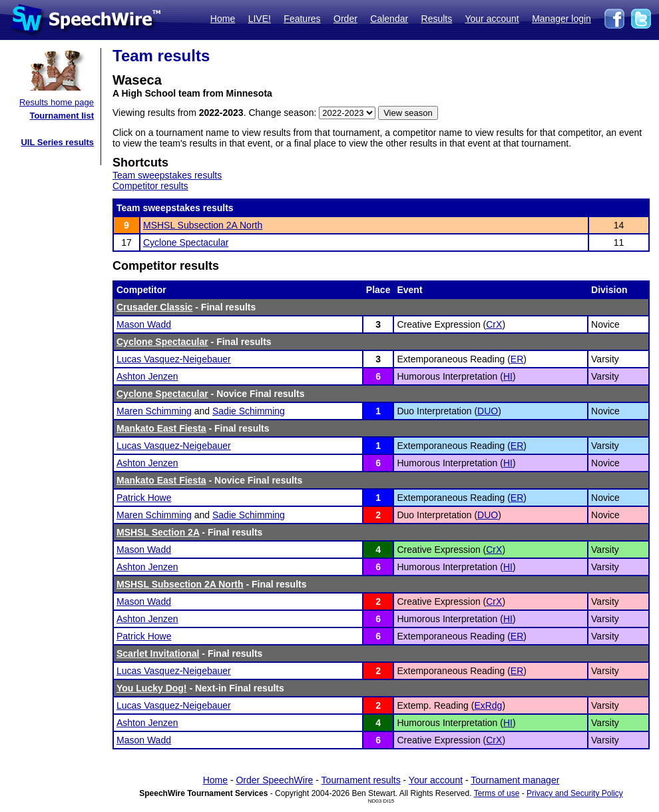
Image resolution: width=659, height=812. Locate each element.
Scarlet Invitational (158, 653)
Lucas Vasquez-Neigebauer (174, 359)
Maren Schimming (154, 411)
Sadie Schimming (249, 411)
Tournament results (361, 780)
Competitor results (150, 186)
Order (345, 19)
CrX (494, 324)
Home (223, 19)
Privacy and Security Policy (575, 793)
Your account (492, 19)
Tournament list (62, 116)
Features (302, 19)
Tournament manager (515, 780)
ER (517, 359)
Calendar (389, 19)
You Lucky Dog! (152, 688)
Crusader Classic (154, 307)
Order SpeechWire (274, 780)
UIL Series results (57, 142)
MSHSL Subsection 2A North (203, 225)
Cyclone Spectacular (186, 242)
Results (437, 19)
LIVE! (260, 19)
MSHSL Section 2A (158, 532)
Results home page (57, 102)
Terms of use (497, 793)
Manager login (561, 19)
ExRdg (488, 705)
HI (508, 376)
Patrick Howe (144, 498)
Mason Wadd (144, 324)
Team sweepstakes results (167, 175)
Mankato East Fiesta (161, 428)
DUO (488, 411)
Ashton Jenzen (147, 376)
